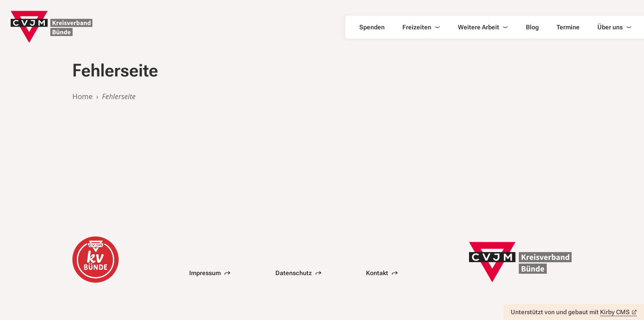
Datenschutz (298, 273)
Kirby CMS (618, 312)
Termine (568, 27)
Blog (532, 27)
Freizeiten (421, 27)
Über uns (614, 27)
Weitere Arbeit (483, 27)
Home (83, 96)
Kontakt (382, 273)
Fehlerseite (119, 96)
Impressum (210, 273)
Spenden (372, 27)
